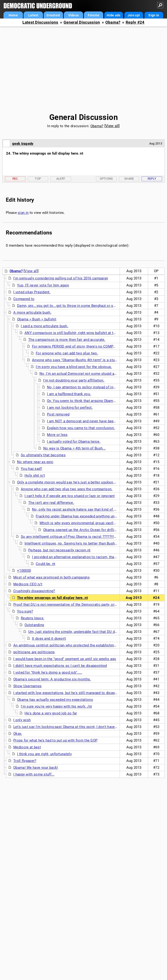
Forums (94, 15)
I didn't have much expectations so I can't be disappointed (60, 666)
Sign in (154, 15)
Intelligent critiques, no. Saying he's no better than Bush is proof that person (86, 543)
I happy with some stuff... (34, 774)
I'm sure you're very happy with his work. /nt (56, 706)
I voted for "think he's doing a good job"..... (48, 672)
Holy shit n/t (35, 475)
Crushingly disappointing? (34, 591)
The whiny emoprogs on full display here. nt (52, 598)
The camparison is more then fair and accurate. (67, 340)
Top (38, 179)
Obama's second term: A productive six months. (52, 679)
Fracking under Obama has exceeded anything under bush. (83, 516)
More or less (57, 435)
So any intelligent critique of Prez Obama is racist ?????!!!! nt (70, 537)
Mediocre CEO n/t (28, 584)
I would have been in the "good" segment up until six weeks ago (65, 659)
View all (112, 126)
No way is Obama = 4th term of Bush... (74, 448)
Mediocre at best (27, 747)
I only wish (22, 720)
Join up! (134, 15)
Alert (61, 179)
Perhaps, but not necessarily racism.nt (59, 550)
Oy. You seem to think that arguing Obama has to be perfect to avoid (102, 401)
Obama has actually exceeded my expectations (55, 700)
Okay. (18, 734)
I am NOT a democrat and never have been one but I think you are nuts (104, 421)
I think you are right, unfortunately (44, 754)
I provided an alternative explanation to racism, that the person (83, 557)
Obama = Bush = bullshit (37, 319)
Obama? (113, 22)
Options (106, 179)
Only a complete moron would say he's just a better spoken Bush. (70, 482)
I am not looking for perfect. (70, 408)
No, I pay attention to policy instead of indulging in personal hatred (101, 387)
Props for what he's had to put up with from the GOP (55, 740)
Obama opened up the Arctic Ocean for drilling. (81, 530)
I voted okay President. (32, 292)
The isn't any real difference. (51, 503)
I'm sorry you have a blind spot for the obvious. (74, 367)
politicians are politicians (34, 652)
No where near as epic (35, 462)
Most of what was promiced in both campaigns (52, 577)
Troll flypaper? (25, 761)
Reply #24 (135, 22)
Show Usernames (27, 686)
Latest (33, 15)
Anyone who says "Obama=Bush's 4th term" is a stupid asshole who (87, 360)
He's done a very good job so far (51, 713)
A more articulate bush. (32, 312)
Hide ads (114, 15)
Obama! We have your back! (36, 768)
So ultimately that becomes (43, 455)
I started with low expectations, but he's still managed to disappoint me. (72, 693)
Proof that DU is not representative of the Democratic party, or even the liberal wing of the (86, 605)
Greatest (53, 15)
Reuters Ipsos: (32, 618)
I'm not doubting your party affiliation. (74, 380)
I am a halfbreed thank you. (69, 394)
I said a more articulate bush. (44, 326)
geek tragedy (23, 144)
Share (129, 179)
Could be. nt (46, 564)
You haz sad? (32, 469)
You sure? (25, 611)
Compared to (24, 299)
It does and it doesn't (49, 638)
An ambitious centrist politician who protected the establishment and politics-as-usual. (84, 645)
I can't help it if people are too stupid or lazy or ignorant (70, 496)
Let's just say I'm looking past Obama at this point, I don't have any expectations (78, 727)
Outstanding (34, 625)
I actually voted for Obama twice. (74, 442)
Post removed (58, 414)
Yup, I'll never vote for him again (43, 285)
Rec (15, 179)
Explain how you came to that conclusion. (81, 428)
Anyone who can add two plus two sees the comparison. (67, 489)
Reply (152, 179)
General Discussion (82, 22)
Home (13, 15)
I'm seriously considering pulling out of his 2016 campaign (61, 278)
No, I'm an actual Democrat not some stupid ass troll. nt (85, 374)
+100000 (24, 571)
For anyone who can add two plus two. (67, 353)
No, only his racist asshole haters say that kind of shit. (76, 509)
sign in (23, 213)
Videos (74, 15)
